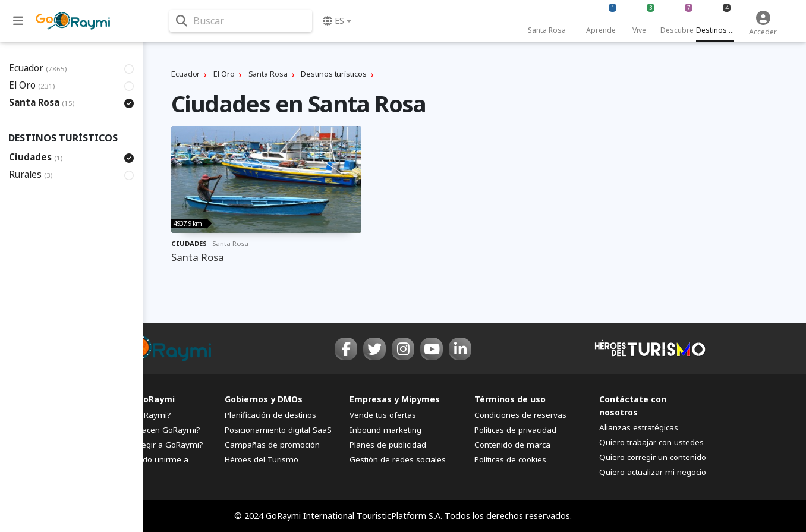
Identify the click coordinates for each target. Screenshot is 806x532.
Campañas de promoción (272, 445)
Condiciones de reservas (520, 415)
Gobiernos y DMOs (264, 399)
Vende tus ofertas (383, 415)
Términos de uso (510, 399)
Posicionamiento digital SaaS (278, 430)
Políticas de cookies (510, 459)
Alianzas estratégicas (639, 427)
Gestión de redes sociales (398, 459)
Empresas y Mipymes (395, 399)
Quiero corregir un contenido (653, 457)
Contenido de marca (512, 445)
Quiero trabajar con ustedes (651, 442)
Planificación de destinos (270, 415)
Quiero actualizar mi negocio (653, 472)
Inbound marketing (385, 430)
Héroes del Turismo (262, 459)
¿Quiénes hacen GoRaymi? (150, 430)
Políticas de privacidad (515, 430)
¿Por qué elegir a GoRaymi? (152, 445)
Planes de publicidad (388, 445)
